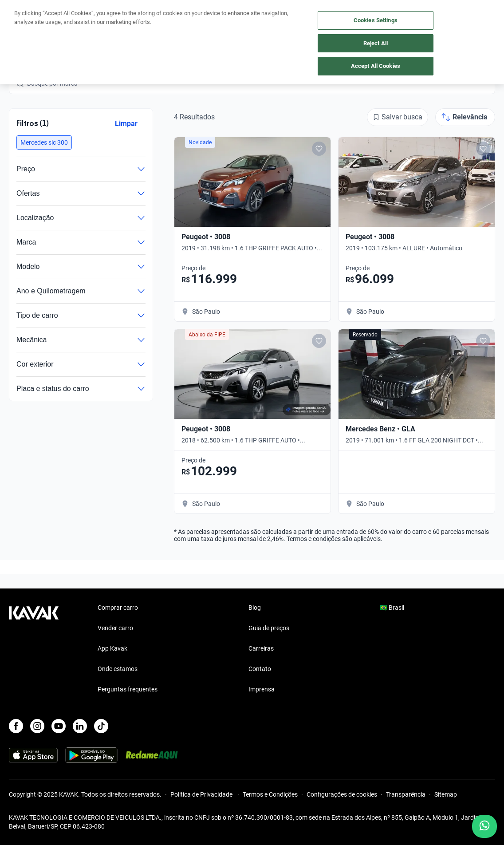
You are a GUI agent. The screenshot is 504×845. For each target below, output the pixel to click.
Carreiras (261, 648)
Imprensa (262, 689)
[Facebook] (16, 726)
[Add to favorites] (319, 149)
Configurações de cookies (342, 794)
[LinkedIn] (80, 726)
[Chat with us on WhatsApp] (484, 826)
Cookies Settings (376, 20)
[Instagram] (37, 726)
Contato (260, 669)
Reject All (376, 43)
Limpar (126, 124)
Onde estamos (118, 669)
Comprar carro (118, 608)
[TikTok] (101, 726)
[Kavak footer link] (34, 649)
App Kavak (112, 648)
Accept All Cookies (376, 66)
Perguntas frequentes (128, 689)
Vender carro (115, 628)
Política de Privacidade (202, 794)
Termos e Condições (270, 794)
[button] (44, 142)
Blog (255, 608)
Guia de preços (269, 628)
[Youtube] (59, 726)
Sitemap (446, 794)
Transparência (406, 794)
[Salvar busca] (398, 117)
